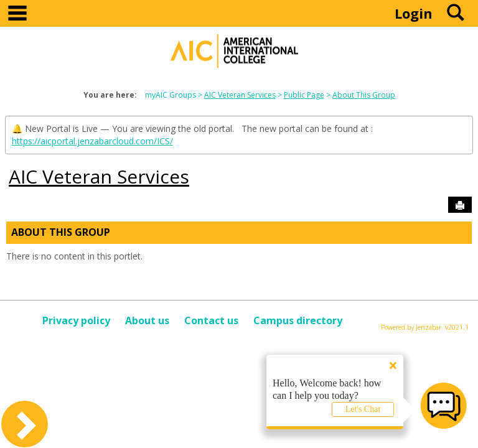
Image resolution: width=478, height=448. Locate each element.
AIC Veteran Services (240, 95)
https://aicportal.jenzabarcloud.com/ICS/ (92, 141)
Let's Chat (363, 409)
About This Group (364, 95)
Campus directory (298, 320)
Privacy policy (76, 320)
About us (147, 320)
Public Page (304, 95)
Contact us (211, 320)
